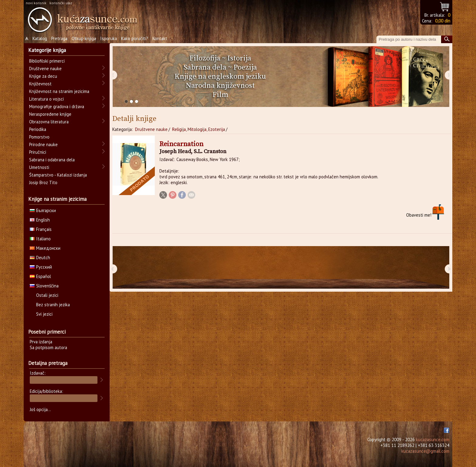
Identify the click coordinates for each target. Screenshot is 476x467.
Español (40, 276)
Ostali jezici (47, 295)
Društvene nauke (151, 129)
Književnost (40, 84)
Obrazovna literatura (49, 122)
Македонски (45, 248)
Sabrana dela (205, 67)
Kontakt (160, 38)
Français (41, 229)
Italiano (40, 239)
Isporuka (109, 38)
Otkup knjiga (84, 38)
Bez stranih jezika (53, 305)
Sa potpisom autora (48, 347)
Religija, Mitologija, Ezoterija (199, 129)
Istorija (239, 58)
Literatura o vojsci (46, 99)
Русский (41, 267)
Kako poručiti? (135, 38)
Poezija (245, 67)
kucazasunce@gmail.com (425, 451)
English (40, 220)
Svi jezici (44, 314)
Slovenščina (44, 286)
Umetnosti (39, 167)
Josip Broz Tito (43, 182)
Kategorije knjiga (47, 50)
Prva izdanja (41, 342)
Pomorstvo (39, 137)
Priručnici (38, 152)
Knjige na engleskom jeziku (220, 77)
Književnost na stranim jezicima (59, 91)
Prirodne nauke (43, 144)
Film (220, 95)
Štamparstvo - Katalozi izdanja (58, 175)
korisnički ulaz (61, 3)
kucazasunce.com (433, 440)
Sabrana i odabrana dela (52, 160)
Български (43, 210)
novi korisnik (36, 3)
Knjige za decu (43, 76)
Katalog (40, 38)
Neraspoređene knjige (50, 114)
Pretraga (59, 38)
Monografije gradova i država (57, 106)
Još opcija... (40, 409)
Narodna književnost (220, 86)
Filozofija (205, 58)
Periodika (38, 129)
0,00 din (443, 21)
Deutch (40, 258)
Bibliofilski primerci (47, 61)
